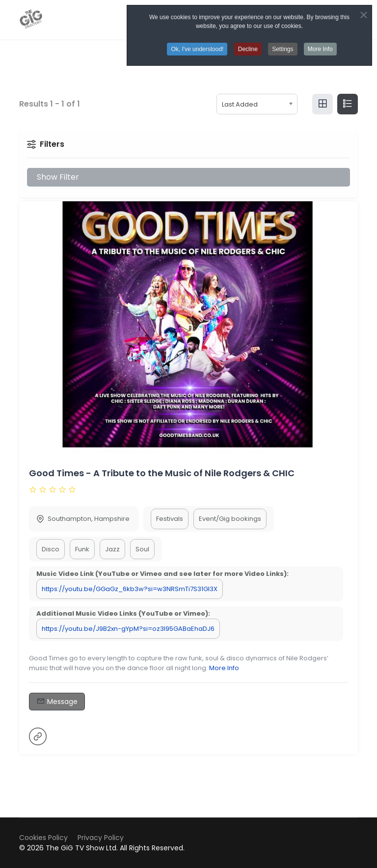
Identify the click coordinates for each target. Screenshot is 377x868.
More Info (224, 668)
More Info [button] (320, 49)
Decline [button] (248, 49)
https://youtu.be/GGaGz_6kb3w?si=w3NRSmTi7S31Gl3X (130, 589)
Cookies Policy (43, 838)
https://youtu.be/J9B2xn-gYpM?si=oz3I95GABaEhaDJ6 (128, 629)
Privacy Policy (101, 838)
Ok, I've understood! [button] (197, 49)
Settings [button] (283, 49)
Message (57, 701)
